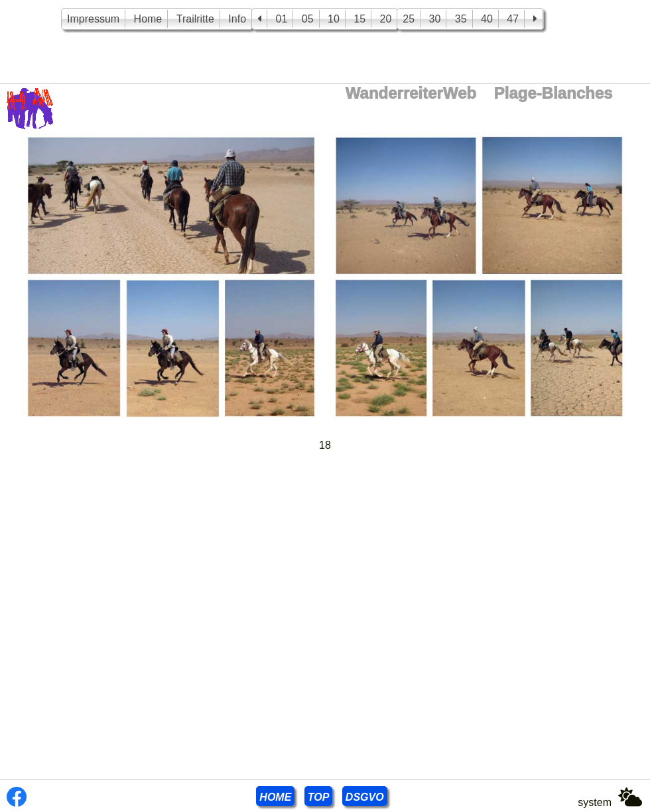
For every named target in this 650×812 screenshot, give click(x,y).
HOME (275, 797)
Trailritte (195, 19)
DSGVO (365, 797)
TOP (319, 797)
